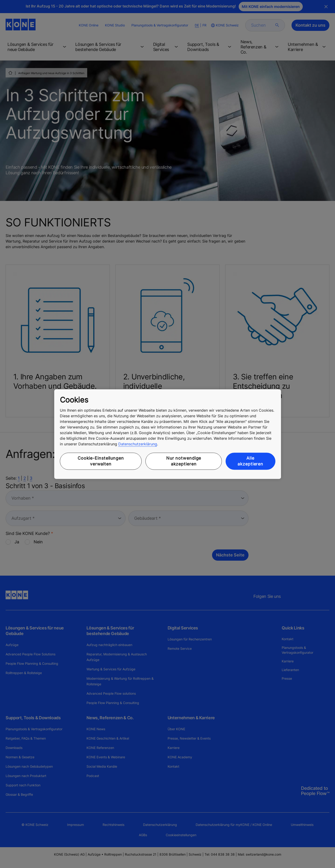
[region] (168, 434)
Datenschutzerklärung (138, 444)
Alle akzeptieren (250, 461)
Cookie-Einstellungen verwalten (101, 461)
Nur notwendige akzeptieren (184, 461)
